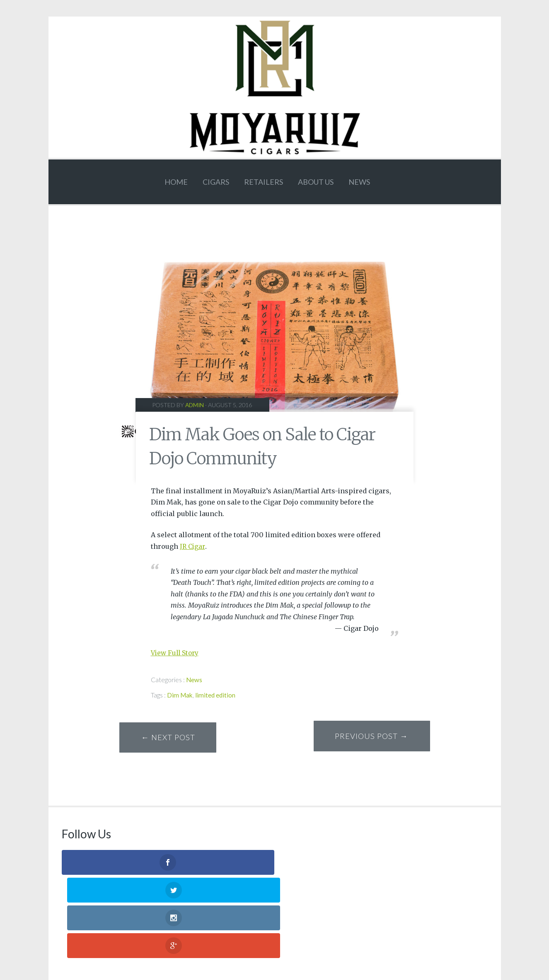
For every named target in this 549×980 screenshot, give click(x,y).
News (359, 182)
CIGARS (216, 182)
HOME (176, 182)
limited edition (217, 694)
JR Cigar (193, 546)
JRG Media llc (292, 939)
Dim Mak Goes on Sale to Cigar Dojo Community (262, 445)
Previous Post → (369, 740)
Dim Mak (180, 694)
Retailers (264, 182)
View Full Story (176, 653)
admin (195, 405)
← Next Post (171, 740)
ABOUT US (316, 182)
